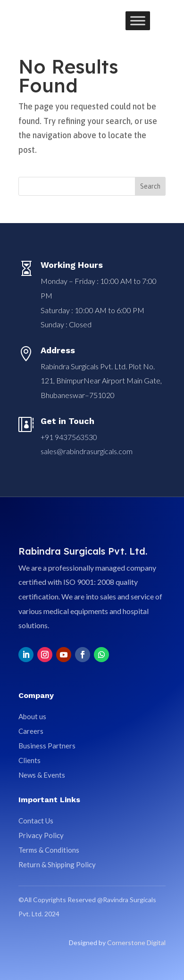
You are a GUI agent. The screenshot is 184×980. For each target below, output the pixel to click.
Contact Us (36, 821)
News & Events (42, 775)
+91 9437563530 (69, 437)
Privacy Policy (41, 835)
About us (32, 716)
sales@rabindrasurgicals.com (87, 451)
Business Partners (47, 746)
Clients (29, 760)
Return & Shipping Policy (57, 864)
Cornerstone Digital (136, 943)
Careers (31, 731)
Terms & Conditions (49, 850)
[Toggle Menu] (138, 21)
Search (150, 186)
